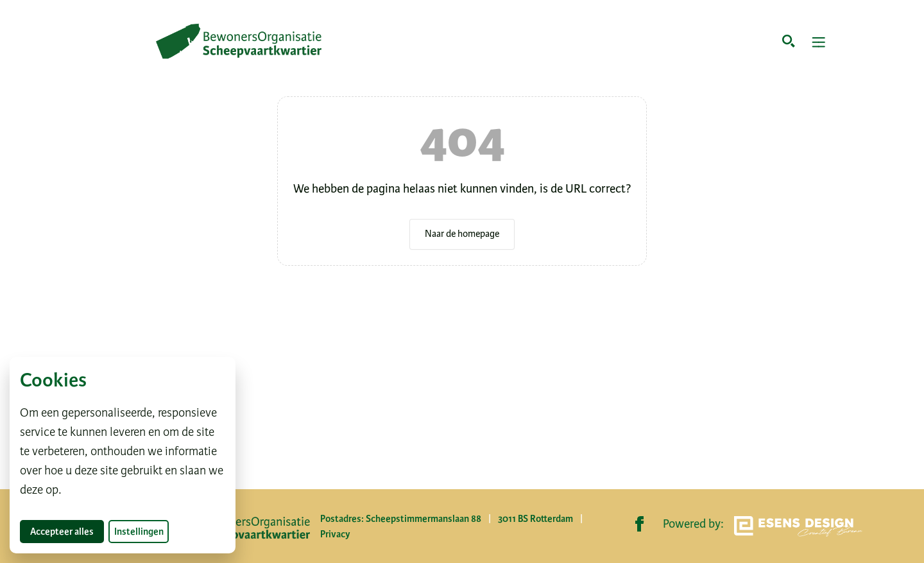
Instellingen (139, 532)
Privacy (335, 534)
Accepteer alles (67, 531)
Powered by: (763, 526)
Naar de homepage (462, 234)
